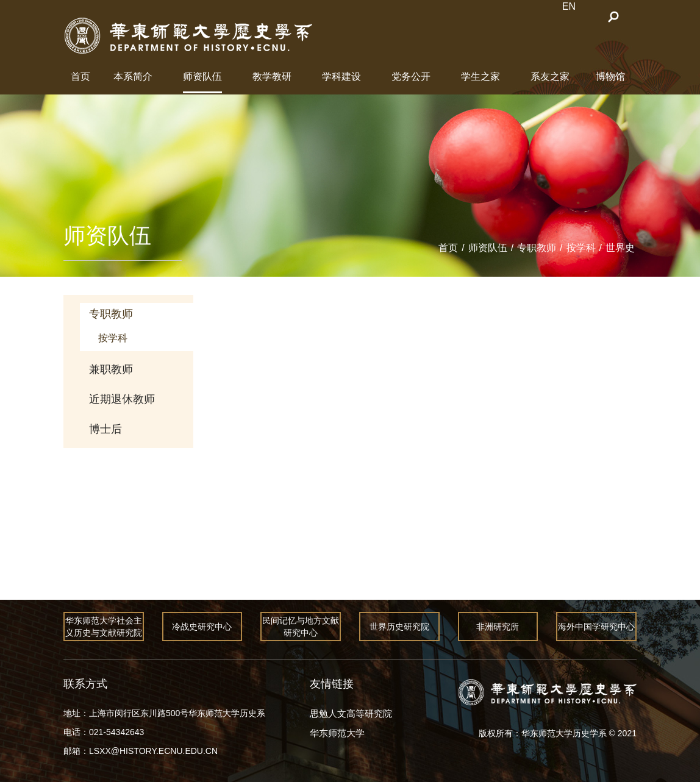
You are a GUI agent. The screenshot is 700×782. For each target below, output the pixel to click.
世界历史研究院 (399, 627)
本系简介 (133, 76)
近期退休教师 (122, 399)
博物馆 (610, 76)
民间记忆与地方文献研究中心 (301, 627)
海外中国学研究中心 (596, 627)
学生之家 (480, 76)
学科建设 (341, 76)
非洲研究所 (498, 627)
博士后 (105, 429)
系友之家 (550, 76)
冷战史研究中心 (202, 627)
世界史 (620, 248)
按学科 (581, 248)
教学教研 (272, 76)
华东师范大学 (337, 733)
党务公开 (411, 76)
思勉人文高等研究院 (351, 713)
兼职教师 (111, 369)
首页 (80, 76)
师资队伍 (202, 76)
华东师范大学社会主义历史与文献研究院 (104, 627)
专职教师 (537, 248)
